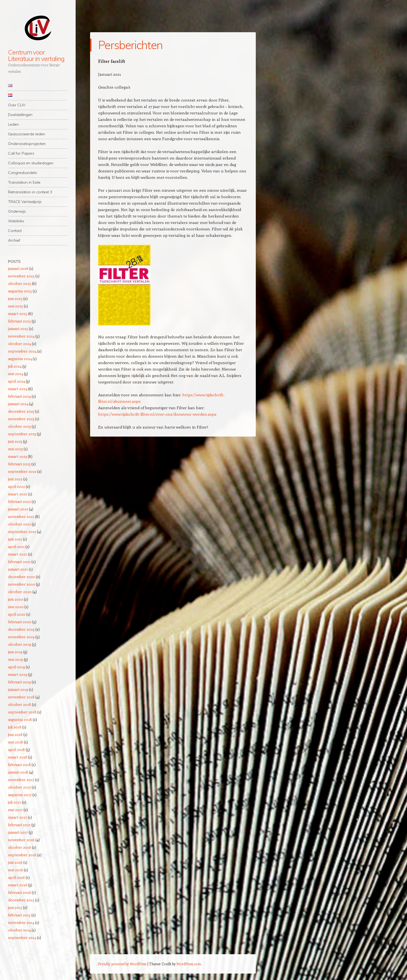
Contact (15, 231)
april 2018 (16, 749)
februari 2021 (19, 562)
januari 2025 (18, 329)
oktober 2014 (19, 930)
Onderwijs (17, 211)
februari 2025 (19, 321)
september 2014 (22, 937)
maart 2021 (18, 554)
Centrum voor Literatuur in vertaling (36, 55)
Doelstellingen (20, 115)
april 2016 (16, 877)
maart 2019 (18, 674)
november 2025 (21, 276)
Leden (13, 124)
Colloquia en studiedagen (31, 163)
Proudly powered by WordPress (122, 964)
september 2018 (22, 712)
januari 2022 (18, 509)
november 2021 (21, 516)
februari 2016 (19, 892)
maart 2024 (18, 389)
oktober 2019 (20, 644)
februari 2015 (19, 915)
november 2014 (21, 922)
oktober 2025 (20, 283)
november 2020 (22, 584)
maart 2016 (18, 885)
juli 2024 (15, 366)
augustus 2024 (20, 359)
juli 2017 (15, 802)
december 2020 (22, 577)
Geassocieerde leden (27, 134)
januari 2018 (18, 772)
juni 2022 (15, 479)
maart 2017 (18, 817)
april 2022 (16, 486)
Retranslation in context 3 (30, 192)
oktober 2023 (19, 426)
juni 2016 (15, 862)
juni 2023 (15, 441)
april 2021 (16, 547)
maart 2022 (18, 494)
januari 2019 (18, 689)
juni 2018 (15, 734)
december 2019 (21, 629)
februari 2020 (20, 622)
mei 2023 (15, 449)
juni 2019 (15, 652)
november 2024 (21, 336)
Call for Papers (21, 153)
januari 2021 (18, 569)
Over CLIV (17, 105)
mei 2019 (16, 659)
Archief (14, 240)
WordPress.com (189, 964)
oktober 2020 (20, 592)
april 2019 (16, 667)
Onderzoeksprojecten (27, 144)
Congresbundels (23, 173)
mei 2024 (16, 374)
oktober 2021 (19, 524)
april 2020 (17, 614)
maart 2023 (18, 456)
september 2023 (22, 434)
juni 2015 (15, 907)
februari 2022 (19, 501)
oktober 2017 (19, 787)
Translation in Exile (24, 182)
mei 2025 (16, 306)
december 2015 (21, 900)
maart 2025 (18, 313)
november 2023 (21, 419)
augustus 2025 (20, 291)
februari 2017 (19, 825)
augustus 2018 (20, 719)
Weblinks (16, 221)
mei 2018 (16, 742)
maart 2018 (18, 757)
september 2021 (22, 531)
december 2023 (21, 411)
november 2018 (21, 697)
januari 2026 (18, 268)
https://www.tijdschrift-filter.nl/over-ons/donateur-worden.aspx (157, 414)
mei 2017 (15, 810)
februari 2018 (19, 765)
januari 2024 (18, 404)
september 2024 (22, 351)
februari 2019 (19, 682)
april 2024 (16, 381)
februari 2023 (19, 464)
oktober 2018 (20, 704)
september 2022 (22, 471)
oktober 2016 (20, 847)
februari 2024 (19, 396)
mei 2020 (16, 607)
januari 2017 (18, 832)
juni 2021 (15, 539)
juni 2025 (15, 298)
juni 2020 (16, 599)
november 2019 (21, 637)
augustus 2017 (20, 795)
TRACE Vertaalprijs (25, 202)
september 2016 (22, 855)
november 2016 (21, 840)
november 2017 (21, 780)
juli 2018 (15, 727)
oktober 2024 (20, 344)
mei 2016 (16, 870)
